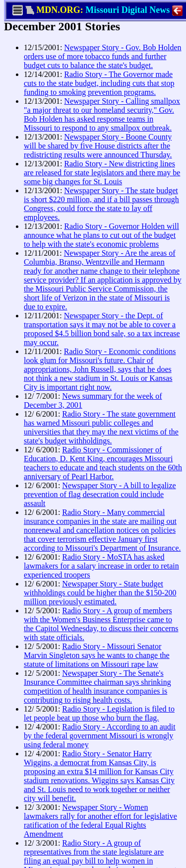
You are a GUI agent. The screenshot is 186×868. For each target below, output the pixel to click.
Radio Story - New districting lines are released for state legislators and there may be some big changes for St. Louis (102, 173)
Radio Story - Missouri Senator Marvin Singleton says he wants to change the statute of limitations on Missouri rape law (97, 655)
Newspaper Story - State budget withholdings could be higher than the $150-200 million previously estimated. (100, 593)
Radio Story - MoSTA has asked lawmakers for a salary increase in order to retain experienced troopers (101, 566)
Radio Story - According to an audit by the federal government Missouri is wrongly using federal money (100, 736)
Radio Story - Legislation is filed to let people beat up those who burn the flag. (99, 713)
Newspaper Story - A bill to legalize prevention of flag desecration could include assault (100, 494)
